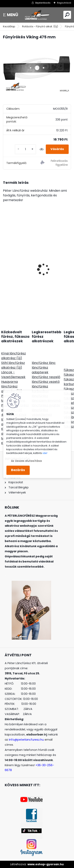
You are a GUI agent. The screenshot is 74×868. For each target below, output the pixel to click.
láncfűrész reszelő (46, 377)
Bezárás (18, 470)
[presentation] (5, 262)
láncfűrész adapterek (40, 370)
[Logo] (37, 15)
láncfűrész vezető (46, 382)
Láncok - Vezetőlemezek (13, 375)
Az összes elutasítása (26, 461)
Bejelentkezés (43, 3)
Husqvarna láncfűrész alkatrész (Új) (12, 386)
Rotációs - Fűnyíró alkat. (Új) (40, 26)
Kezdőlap (9, 26)
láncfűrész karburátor (40, 389)
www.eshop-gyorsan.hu (46, 864)
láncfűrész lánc (44, 363)
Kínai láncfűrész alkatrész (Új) (14, 356)
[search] (67, 15)
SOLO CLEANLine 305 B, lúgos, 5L (30, 283)
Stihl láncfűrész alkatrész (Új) (13, 365)
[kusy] (25, 149)
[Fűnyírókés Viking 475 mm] (37, 68)
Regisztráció (64, 3)
